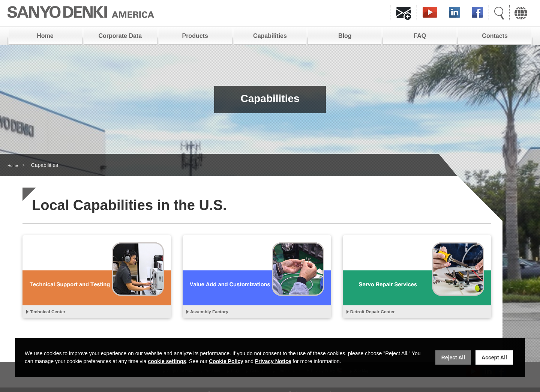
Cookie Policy (226, 361)
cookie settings (167, 361)
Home (45, 36)
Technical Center (54, 313)
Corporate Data (120, 36)
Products (195, 36)
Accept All (494, 357)
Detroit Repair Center (380, 313)
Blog (345, 36)
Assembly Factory (216, 313)
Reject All (453, 357)
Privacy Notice (273, 361)
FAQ (420, 36)
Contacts (495, 36)
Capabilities (270, 36)
